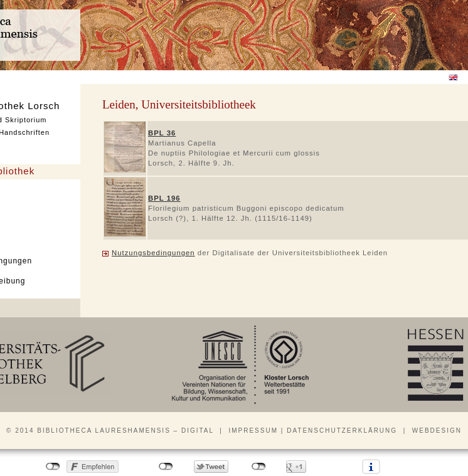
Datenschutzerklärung (342, 431)
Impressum (253, 431)
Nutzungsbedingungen (153, 253)
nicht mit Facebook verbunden (53, 467)
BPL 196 (164, 198)
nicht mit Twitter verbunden (166, 467)
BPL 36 (162, 133)
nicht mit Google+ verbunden (259, 467)
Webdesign (437, 431)
